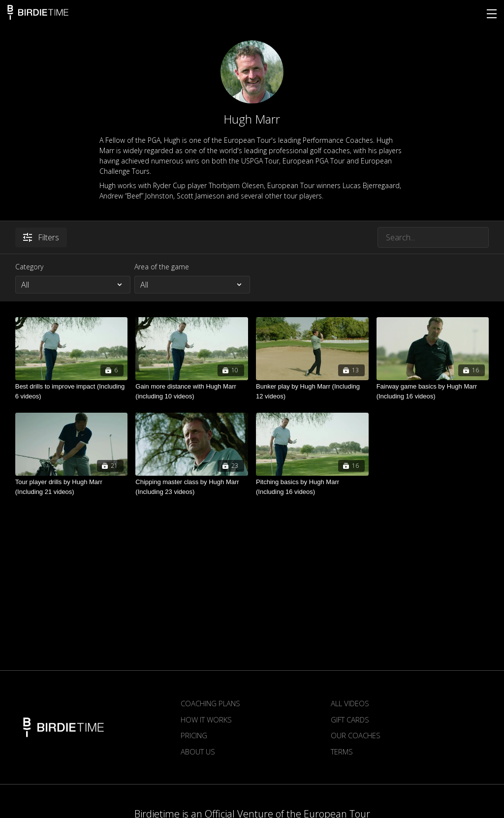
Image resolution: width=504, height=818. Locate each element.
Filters (41, 237)
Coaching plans (210, 703)
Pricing (194, 735)
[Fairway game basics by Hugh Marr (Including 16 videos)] (433, 391)
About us (198, 752)
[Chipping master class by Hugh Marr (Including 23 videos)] (192, 487)
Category (29, 267)
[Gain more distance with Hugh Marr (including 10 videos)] (192, 391)
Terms (342, 752)
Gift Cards (350, 720)
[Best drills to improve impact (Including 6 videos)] (72, 391)
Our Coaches (356, 735)
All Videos (350, 703)
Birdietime (38, 12)
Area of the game (162, 267)
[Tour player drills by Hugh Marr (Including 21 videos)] (72, 487)
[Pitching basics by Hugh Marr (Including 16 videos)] (312, 487)
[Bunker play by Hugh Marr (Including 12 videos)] (312, 391)
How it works (206, 720)
